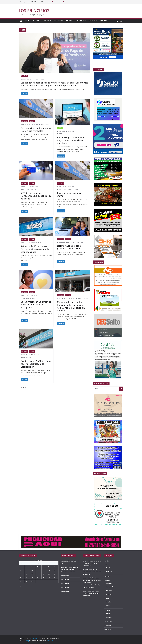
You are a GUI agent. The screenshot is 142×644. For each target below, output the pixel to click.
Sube (28, 189)
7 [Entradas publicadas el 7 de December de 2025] (54, 567)
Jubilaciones (85, 298)
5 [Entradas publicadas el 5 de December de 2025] (43, 567)
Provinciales (81, 21)
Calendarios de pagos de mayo (70, 194)
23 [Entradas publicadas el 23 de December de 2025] (26, 578)
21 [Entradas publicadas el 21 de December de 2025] (55, 574)
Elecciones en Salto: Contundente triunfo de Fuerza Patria (92, 563)
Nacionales (93, 21)
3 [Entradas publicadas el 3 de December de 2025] (32, 567)
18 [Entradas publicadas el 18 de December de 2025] (38, 574)
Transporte (33, 189)
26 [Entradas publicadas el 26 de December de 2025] (43, 578)
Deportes (57, 21)
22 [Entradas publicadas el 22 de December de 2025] (21, 578)
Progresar (70, 134)
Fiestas (108, 613)
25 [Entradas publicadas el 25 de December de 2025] (38, 578)
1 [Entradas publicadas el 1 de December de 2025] (20, 567)
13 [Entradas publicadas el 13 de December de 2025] (49, 570)
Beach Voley (110, 591)
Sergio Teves (35, 79)
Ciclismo (109, 594)
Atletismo (109, 583)
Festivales (109, 572)
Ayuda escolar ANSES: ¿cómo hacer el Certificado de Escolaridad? (36, 364)
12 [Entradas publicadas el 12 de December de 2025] (43, 570)
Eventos (109, 568)
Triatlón (109, 602)
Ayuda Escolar (30, 357)
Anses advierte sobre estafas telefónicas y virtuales (36, 129)
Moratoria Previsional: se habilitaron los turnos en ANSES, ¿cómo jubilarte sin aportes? (71, 306)
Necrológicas (65, 576)
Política (27, 21)
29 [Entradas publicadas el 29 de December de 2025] (21, 581)
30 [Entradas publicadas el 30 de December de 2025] (26, 581)
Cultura (36, 21)
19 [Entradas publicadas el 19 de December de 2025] (43, 574)
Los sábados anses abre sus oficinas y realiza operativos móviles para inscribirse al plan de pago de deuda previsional (54, 84)
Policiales (48, 21)
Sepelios (109, 617)
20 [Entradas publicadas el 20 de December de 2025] (49, 574)
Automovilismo (111, 587)
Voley (108, 606)
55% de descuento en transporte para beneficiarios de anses (36, 196)
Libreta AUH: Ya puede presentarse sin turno (69, 247)
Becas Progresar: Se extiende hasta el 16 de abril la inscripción (36, 305)
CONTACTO (103, 21)
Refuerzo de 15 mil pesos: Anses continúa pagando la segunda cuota (35, 249)
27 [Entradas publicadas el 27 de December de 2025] (49, 578)
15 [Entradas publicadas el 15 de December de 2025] (21, 574)
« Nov (20, 586)
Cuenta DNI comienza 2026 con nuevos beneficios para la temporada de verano (71, 569)
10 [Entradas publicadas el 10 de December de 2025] (32, 570)
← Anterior (23, 387)
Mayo (76, 189)
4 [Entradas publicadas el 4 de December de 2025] (37, 567)
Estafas (47, 124)
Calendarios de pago (68, 189)
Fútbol (108, 598)
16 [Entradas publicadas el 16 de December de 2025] (26, 574)
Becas (64, 134)
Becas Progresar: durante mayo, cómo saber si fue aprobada (70, 140)
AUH (81, 242)
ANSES (42, 79)
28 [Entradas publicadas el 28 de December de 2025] (55, 578)
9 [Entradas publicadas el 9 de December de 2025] (26, 570)
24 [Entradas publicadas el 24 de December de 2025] (32, 578)
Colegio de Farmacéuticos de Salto (56, 2)
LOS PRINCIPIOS (34, 10)
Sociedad (69, 21)
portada (32, 121)
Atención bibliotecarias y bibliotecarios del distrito (92, 572)
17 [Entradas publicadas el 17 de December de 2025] (32, 574)
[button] (40, 21)
